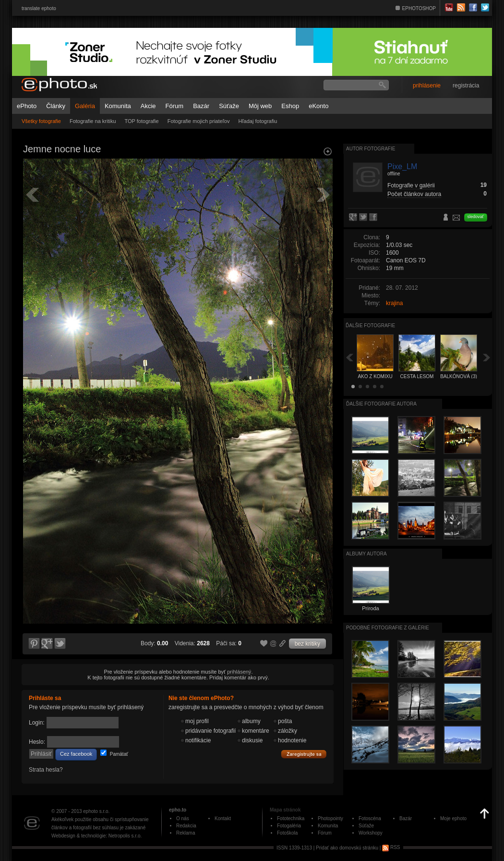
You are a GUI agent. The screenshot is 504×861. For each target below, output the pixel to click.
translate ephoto (39, 8)
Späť (349, 357)
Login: (37, 723)
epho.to (178, 810)
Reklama (186, 833)
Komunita (118, 106)
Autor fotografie (371, 149)
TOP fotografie (142, 121)
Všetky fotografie (41, 121)
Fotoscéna (370, 818)
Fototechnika (291, 818)
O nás (183, 818)
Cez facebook (76, 754)
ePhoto (27, 106)
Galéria (85, 106)
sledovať (476, 217)
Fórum (175, 106)
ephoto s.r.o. (96, 811)
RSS (391, 847)
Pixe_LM (402, 166)
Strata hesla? (46, 770)
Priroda (370, 608)
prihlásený (239, 672)
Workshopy (371, 833)
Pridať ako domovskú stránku (347, 847)
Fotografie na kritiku (93, 121)
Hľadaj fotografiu (258, 121)
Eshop (290, 106)
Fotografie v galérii (411, 185)
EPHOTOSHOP (419, 8)
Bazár (201, 106)
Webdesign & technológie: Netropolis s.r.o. (96, 836)
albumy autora (366, 554)
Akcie (148, 106)
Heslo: (37, 742)
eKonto (318, 106)
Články (56, 106)
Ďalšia (487, 357)
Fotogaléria (289, 826)
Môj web (260, 106)
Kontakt (223, 818)
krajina (394, 303)
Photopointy (330, 818)
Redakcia (186, 826)
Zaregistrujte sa (304, 754)
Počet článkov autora (414, 194)
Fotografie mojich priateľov (199, 121)
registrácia (466, 86)
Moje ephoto (453, 818)
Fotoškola (287, 833)
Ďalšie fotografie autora (381, 404)
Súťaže (229, 106)
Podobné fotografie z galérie (388, 628)
